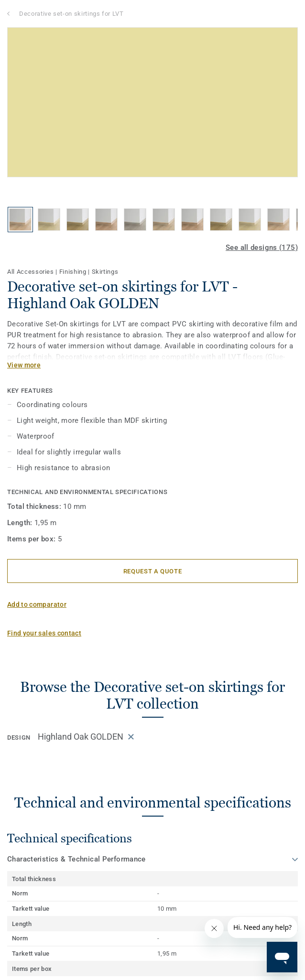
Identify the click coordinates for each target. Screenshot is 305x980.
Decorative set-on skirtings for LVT (71, 14)
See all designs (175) (262, 248)
